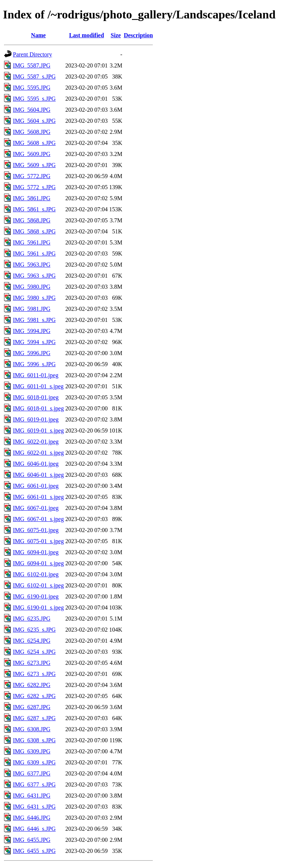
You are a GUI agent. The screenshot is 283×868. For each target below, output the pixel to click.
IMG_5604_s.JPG (34, 121)
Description (138, 35)
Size (116, 35)
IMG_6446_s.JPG (34, 829)
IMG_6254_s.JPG (34, 652)
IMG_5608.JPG (32, 132)
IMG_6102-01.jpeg (36, 574)
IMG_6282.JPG (32, 685)
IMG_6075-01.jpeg (36, 530)
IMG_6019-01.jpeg (36, 419)
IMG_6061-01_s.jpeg (38, 497)
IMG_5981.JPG (32, 309)
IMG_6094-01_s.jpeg (38, 563)
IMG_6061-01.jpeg (36, 486)
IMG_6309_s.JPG (34, 762)
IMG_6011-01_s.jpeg (38, 386)
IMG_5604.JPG (32, 110)
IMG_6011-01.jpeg (36, 375)
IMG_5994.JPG (32, 331)
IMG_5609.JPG (32, 154)
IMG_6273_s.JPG (34, 674)
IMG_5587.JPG (32, 65)
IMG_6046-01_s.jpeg (38, 475)
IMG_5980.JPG (32, 287)
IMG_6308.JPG (32, 729)
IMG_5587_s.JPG (34, 77)
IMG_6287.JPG (32, 707)
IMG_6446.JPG (32, 818)
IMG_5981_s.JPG (34, 320)
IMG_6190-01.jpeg (36, 596)
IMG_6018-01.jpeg (36, 397)
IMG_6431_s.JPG (34, 807)
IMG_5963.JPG (32, 265)
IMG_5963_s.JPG (34, 276)
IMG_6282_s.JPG (34, 696)
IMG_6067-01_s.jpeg (38, 519)
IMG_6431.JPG (32, 796)
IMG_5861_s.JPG (34, 209)
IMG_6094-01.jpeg (36, 552)
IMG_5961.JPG (32, 242)
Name (38, 35)
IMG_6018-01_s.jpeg (38, 408)
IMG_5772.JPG (32, 176)
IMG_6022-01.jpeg (36, 442)
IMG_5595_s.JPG (34, 99)
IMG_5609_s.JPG (34, 165)
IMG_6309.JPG (32, 751)
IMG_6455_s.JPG (34, 851)
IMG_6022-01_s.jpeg (38, 453)
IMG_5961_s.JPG (34, 254)
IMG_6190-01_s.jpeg (38, 607)
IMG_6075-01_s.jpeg (38, 541)
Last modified (86, 35)
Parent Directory (32, 54)
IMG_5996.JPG (32, 353)
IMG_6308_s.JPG (34, 740)
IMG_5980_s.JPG (34, 298)
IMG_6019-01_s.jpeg (38, 430)
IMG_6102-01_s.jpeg (38, 585)
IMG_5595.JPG (32, 88)
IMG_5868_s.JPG (34, 231)
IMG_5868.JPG (32, 220)
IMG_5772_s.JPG (34, 187)
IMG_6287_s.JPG (34, 718)
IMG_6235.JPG (32, 619)
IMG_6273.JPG (32, 663)
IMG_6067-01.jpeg (36, 508)
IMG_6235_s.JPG (34, 630)
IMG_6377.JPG (32, 773)
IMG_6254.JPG (32, 641)
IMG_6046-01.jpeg (36, 464)
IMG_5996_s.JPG (34, 364)
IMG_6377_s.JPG (34, 784)
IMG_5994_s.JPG (34, 342)
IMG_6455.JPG (32, 840)
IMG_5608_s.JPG (34, 143)
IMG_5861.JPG (32, 198)
